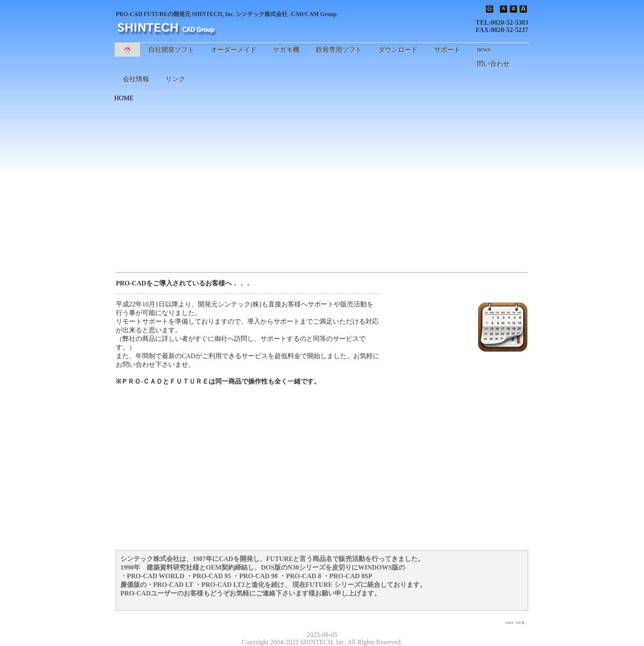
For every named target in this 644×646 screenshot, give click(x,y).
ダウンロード (398, 50)
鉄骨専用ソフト (339, 50)
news (484, 49)
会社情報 (136, 79)
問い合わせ (493, 64)
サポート (447, 50)
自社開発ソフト (171, 50)
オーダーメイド (234, 50)
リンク (175, 79)
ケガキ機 (286, 50)
